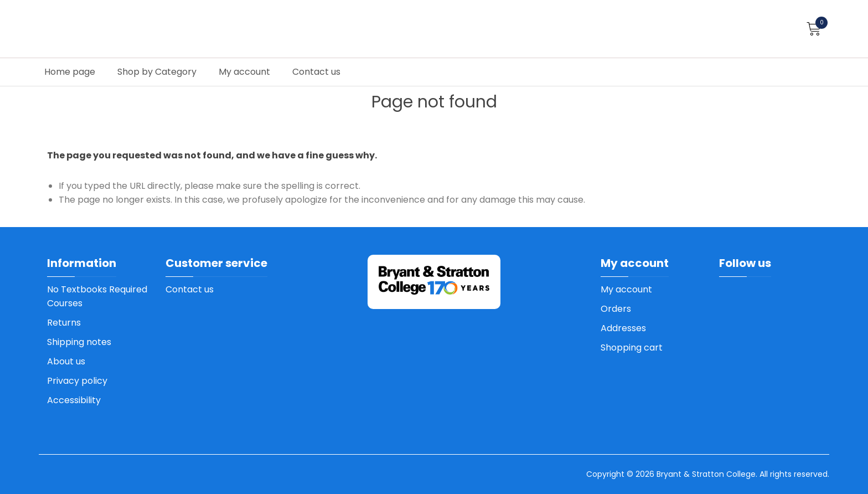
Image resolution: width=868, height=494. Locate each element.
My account (244, 72)
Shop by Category (157, 72)
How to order (815, 46)
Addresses (623, 328)
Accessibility (74, 400)
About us (66, 361)
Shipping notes (79, 342)
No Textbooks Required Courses (97, 296)
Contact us (316, 72)
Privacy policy (77, 381)
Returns (64, 323)
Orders (616, 309)
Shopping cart (632, 348)
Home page (70, 72)
